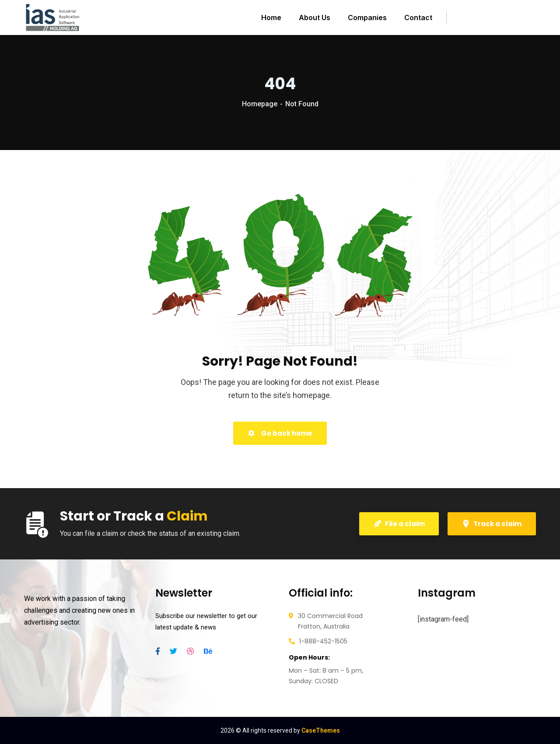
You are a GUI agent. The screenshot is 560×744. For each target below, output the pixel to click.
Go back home (280, 433)
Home (271, 17)
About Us (315, 17)
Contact (418, 17)
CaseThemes (321, 730)
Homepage (260, 104)
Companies (367, 17)
